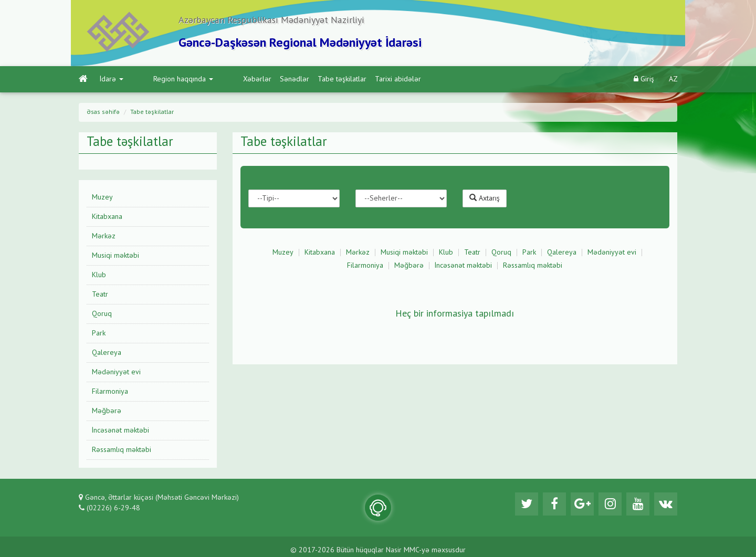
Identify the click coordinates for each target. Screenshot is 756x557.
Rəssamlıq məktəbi (122, 450)
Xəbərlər (214, 79)
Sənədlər (251, 79)
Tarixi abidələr (355, 79)
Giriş (644, 79)
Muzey (102, 197)
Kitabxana (107, 217)
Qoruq (102, 314)
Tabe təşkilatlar (299, 79)
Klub (99, 275)
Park (99, 333)
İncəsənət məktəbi (120, 430)
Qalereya (107, 353)
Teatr (100, 295)
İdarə (112, 79)
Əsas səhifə (103, 112)
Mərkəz (104, 236)
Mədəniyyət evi (116, 372)
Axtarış (485, 198)
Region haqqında (162, 79)
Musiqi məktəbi (115, 256)
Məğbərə (107, 411)
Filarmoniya (110, 392)
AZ (673, 79)
